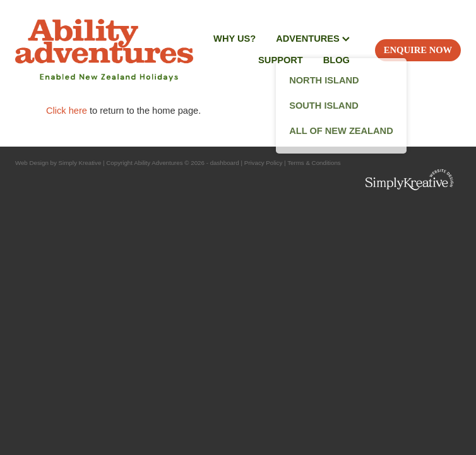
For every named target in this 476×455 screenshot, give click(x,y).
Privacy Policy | (265, 163)
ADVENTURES (313, 39)
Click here (67, 111)
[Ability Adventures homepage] (104, 50)
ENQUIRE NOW (418, 50)
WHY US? (235, 39)
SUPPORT (281, 60)
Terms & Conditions (314, 163)
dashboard (225, 163)
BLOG (336, 60)
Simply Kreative (80, 163)
